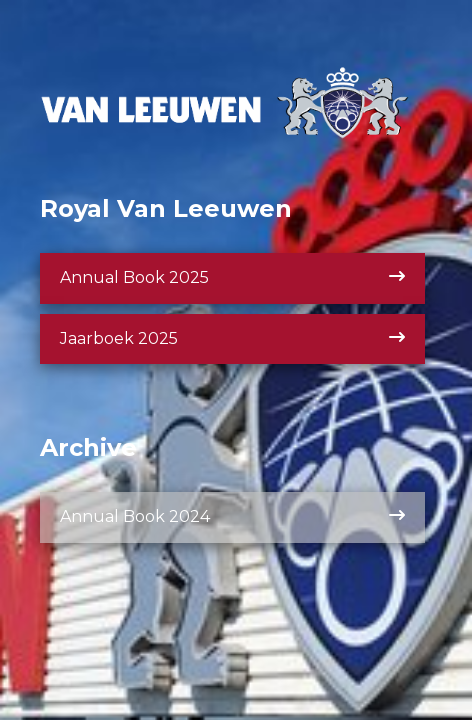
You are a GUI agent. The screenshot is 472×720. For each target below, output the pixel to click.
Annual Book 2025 (232, 277)
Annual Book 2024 (232, 516)
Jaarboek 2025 (232, 338)
